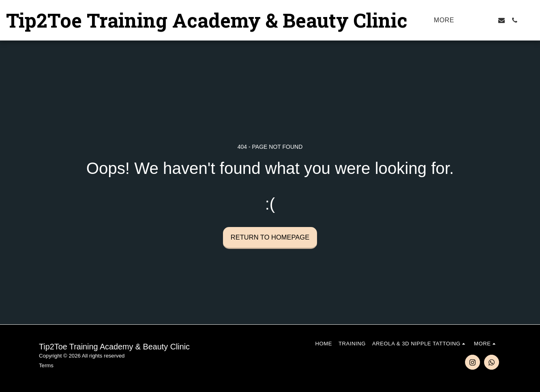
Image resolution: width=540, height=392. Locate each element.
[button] (476, 20)
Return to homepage (270, 237)
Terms (46, 365)
